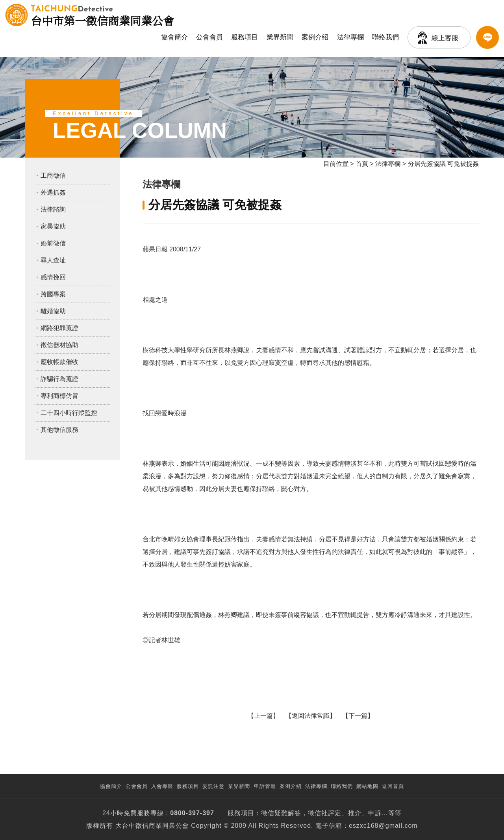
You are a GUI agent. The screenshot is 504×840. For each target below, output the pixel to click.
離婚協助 (53, 311)
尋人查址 (53, 260)
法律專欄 (350, 37)
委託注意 (213, 786)
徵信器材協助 (59, 345)
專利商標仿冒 (59, 396)
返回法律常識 (311, 716)
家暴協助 (53, 226)
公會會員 (209, 37)
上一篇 (263, 716)
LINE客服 (487, 37)
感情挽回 (53, 277)
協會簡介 (174, 37)
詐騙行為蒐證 (59, 379)
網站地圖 (367, 786)
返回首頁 (393, 786)
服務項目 (245, 37)
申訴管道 (265, 786)
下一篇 (358, 716)
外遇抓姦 (53, 192)
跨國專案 (53, 294)
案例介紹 (315, 37)
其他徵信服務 (59, 430)
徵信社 (318, 813)
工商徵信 (53, 176)
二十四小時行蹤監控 (69, 413)
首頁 (362, 164)
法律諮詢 (53, 209)
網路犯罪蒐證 (59, 328)
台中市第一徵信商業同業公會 (102, 15)
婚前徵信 (53, 243)
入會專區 (162, 786)
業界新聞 (280, 37)
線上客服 (445, 38)
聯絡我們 (385, 37)
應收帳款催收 (59, 362)
